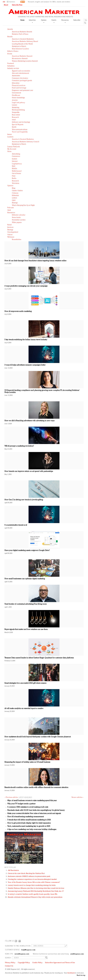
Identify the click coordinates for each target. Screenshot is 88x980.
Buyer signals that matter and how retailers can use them (26, 629)
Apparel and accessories (21, 71)
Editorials (15, 196)
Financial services (19, 86)
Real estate (16, 115)
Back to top (81, 975)
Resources (11, 213)
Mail (14, 166)
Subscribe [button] (77, 20)
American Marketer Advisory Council (25, 142)
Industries (11, 66)
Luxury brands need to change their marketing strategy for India (32, 885)
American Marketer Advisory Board (25, 41)
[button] (11, 2)
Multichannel (17, 171)
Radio (14, 178)
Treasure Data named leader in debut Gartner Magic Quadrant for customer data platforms (39, 658)
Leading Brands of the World (22, 44)
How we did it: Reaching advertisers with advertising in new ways (29, 421)
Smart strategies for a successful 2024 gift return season (25, 683)
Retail (9, 225)
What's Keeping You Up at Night (23, 205)
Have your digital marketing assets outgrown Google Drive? (27, 550)
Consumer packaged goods (22, 81)
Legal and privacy (18, 103)
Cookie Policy (37, 963)
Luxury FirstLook (14, 147)
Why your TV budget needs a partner (21, 804)
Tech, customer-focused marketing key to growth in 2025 (29, 826)
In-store (15, 159)
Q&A (14, 200)
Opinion (10, 186)
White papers (17, 222)
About (6, 5)
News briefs (16, 218)
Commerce (16, 156)
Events (10, 54)
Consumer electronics (20, 78)
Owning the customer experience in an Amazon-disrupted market (32, 879)
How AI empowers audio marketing (18, 311)
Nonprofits (16, 112)
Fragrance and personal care (23, 90)
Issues (10, 134)
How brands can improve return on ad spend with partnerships (29, 471)
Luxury (14, 105)
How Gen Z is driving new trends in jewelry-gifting (24, 500)
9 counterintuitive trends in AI (16, 525)
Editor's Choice (13, 51)
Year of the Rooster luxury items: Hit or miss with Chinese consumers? (34, 882)
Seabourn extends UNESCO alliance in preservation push (29, 876)
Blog (14, 188)
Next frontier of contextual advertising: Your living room (26, 604)
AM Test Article (13, 871)
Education (16, 83)
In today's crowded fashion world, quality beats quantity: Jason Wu (33, 894)
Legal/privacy (17, 164)
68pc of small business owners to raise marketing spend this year (32, 801)
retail (14, 120)
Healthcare (16, 95)
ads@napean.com (77, 954)
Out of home (16, 174)
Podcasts (11, 208)
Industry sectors (13, 68)
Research (15, 117)
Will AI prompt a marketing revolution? (19, 446)
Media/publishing (18, 110)
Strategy (15, 203)
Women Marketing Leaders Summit (25, 61)
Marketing (16, 108)
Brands (10, 37)
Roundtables (17, 240)
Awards (10, 29)
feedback (71, 973)
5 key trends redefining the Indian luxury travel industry (26, 340)
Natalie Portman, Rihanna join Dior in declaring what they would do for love (36, 888)
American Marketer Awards (22, 32)
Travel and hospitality (20, 132)
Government (16, 93)
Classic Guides (17, 191)
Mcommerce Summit (20, 59)
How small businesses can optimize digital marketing (25, 579)
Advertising (16, 154)
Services (10, 227)
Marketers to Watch (19, 46)
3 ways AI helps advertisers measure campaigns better (25, 365)
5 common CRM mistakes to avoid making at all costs (28, 807)
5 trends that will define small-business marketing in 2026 (29, 820)
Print (14, 176)
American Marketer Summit (22, 56)
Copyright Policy (24, 963)
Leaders (10, 137)
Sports (14, 127)
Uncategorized (13, 232)
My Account (12, 149)
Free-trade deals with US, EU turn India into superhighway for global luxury (36, 810)
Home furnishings (18, 98)
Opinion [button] (44, 21)
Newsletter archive (19, 220)
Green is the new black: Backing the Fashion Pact (26, 873)
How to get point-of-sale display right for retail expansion (29, 823)
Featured (11, 64)
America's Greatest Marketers (23, 39)
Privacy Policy (10, 963)
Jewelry (15, 100)
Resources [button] (65, 21)
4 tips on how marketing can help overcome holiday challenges (32, 829)
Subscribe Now (17, 5)
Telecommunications (20, 130)
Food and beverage (19, 88)
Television (16, 183)
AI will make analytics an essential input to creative (24, 709)
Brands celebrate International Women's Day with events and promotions (35, 897)
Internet (15, 161)
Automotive (16, 76)
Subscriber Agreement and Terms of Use (60, 963)
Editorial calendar (19, 215)
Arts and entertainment (20, 73)
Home (22, 20)
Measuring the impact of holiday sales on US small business (27, 762)
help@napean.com (28, 950)
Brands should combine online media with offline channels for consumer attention (36, 787)
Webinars (11, 237)
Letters (14, 198)
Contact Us (9, 966)
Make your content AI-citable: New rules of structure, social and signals (34, 814)
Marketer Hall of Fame (20, 34)
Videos (10, 235)
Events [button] (54, 21)
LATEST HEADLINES (25, 797)
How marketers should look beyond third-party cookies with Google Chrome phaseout (38, 737)
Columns (15, 193)
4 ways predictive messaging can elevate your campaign (26, 286)
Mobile (14, 169)
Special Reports (18, 125)
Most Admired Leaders (20, 49)
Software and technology (21, 122)
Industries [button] (32, 21)
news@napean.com (22, 954)
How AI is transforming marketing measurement (26, 817)
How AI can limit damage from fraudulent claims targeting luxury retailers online (35, 261)
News (9, 151)
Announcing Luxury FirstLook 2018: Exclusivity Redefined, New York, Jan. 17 (36, 891)
